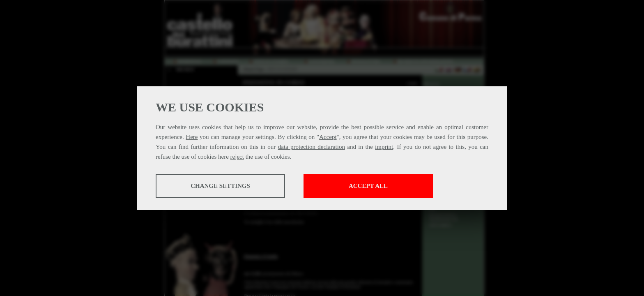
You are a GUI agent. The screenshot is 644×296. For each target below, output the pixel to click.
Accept (328, 137)
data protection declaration (312, 147)
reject (237, 157)
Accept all (368, 186)
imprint (384, 147)
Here (192, 137)
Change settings (220, 186)
